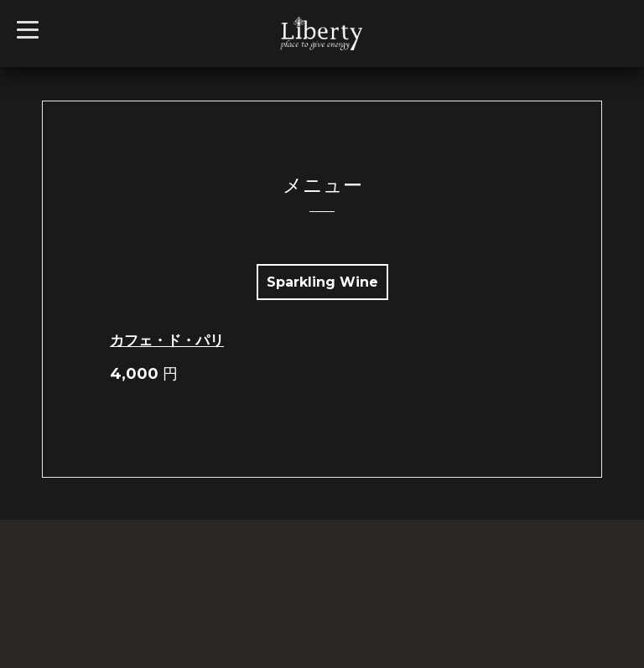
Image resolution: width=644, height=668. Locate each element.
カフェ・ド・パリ (167, 340)
